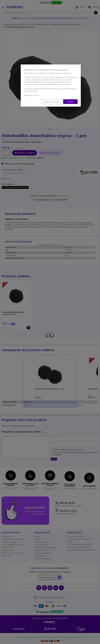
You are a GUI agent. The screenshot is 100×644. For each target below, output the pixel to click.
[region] (51, 86)
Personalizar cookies (52, 102)
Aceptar (70, 102)
